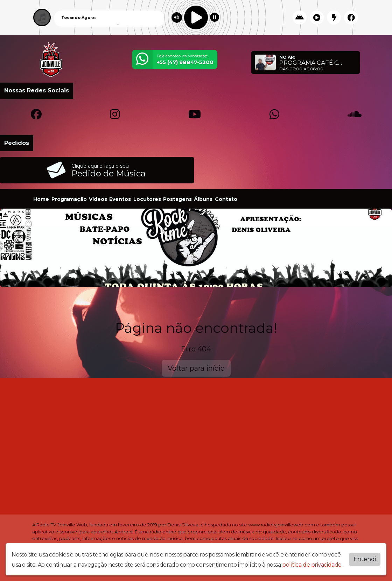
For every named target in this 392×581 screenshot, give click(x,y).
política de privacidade (312, 565)
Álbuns (203, 199)
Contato (226, 199)
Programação (69, 199)
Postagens (177, 199)
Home (41, 199)
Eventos (120, 199)
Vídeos (98, 199)
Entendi (365, 559)
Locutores (147, 199)
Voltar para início (196, 368)
